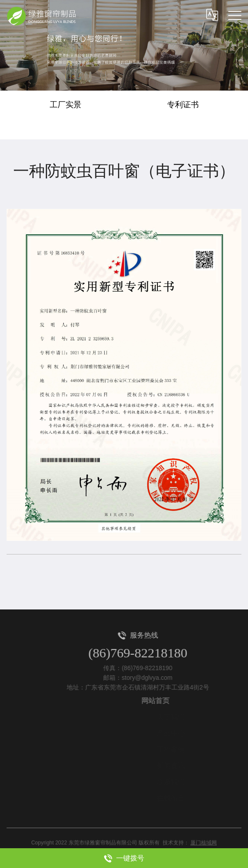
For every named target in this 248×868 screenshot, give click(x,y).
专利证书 (183, 105)
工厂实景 (66, 105)
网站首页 (168, 701)
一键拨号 (124, 859)
